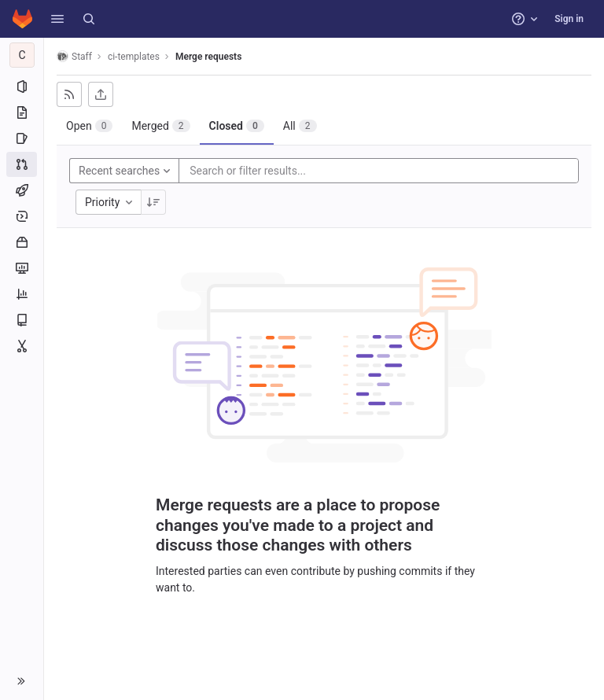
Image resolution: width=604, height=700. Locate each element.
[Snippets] (22, 346)
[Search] (89, 19)
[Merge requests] (22, 164)
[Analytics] (22, 294)
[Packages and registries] (22, 242)
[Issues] (22, 138)
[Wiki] (22, 320)
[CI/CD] (22, 190)
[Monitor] (22, 268)
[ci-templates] (22, 55)
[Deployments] (22, 216)
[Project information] (22, 87)
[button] (57, 19)
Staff (74, 56)
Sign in (569, 19)
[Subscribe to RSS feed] (69, 94)
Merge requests (208, 57)
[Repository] (22, 112)
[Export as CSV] (101, 94)
